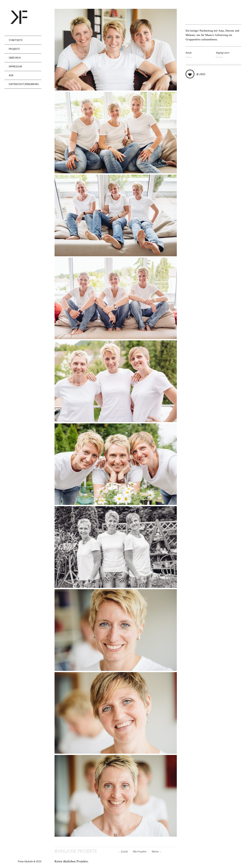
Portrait (219, 57)
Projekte (14, 49)
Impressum (15, 67)
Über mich (15, 58)
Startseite (16, 40)
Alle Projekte (140, 852)
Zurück (123, 852)
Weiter (157, 852)
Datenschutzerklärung (24, 84)
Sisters (189, 57)
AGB (11, 75)
